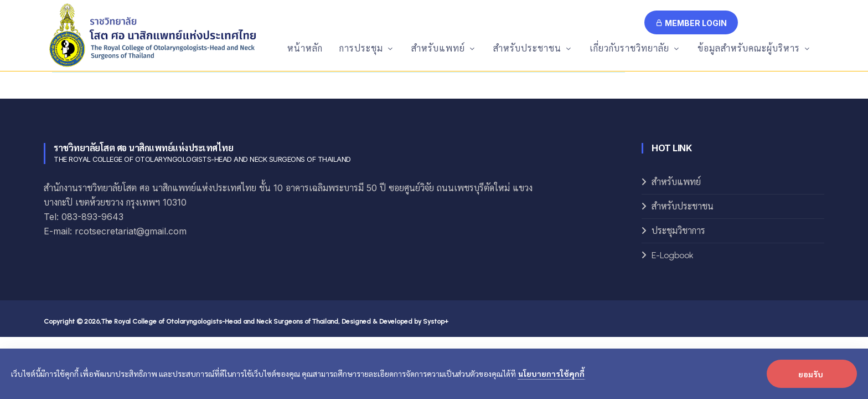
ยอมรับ (811, 374)
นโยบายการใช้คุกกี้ (551, 374)
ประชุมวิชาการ (678, 231)
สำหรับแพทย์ (676, 182)
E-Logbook (673, 255)
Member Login (691, 23)
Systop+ (436, 321)
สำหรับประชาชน (683, 206)
